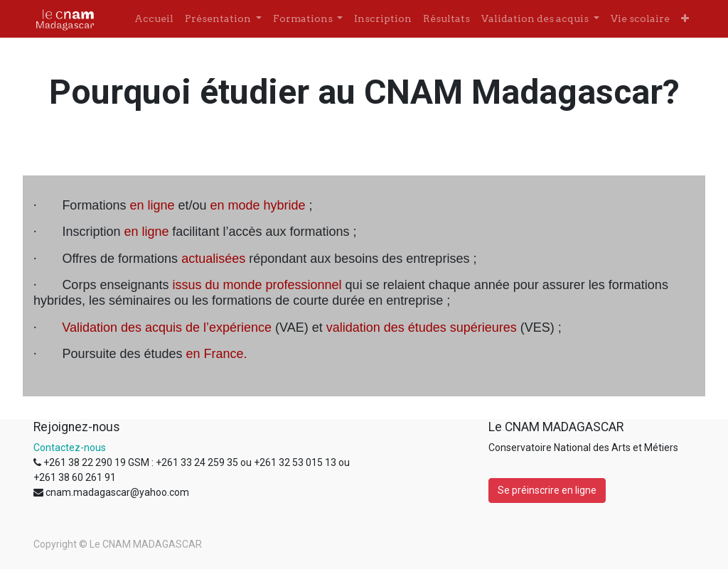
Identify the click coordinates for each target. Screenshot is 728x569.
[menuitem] (154, 19)
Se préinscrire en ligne (547, 490)
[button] (685, 19)
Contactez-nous (70, 448)
